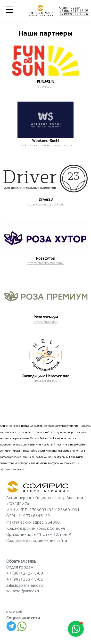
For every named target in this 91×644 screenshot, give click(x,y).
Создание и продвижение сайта (37, 541)
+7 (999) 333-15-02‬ (74, 14)
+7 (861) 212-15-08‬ (74, 11)
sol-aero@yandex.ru (23, 591)
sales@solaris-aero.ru (25, 586)
